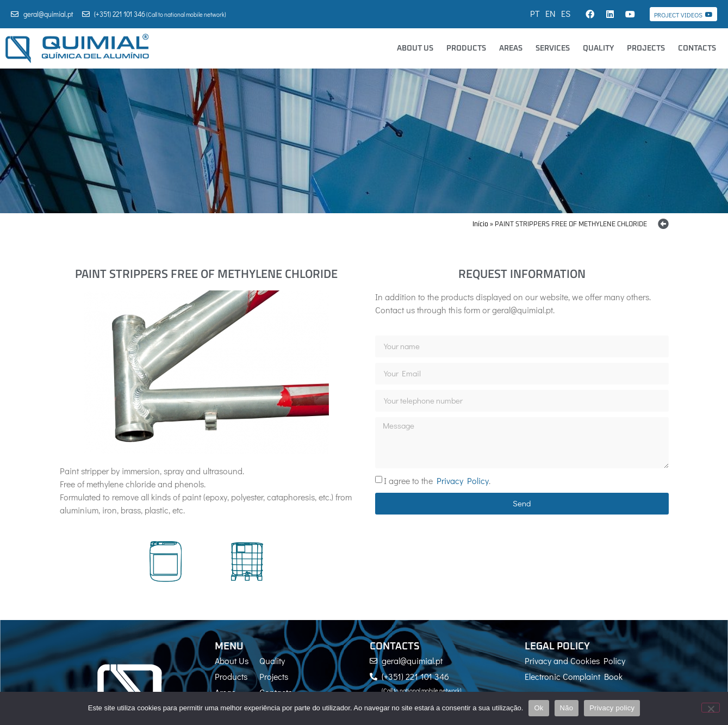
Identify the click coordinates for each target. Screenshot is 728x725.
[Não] (711, 708)
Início (480, 225)
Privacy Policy (463, 480)
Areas (511, 48)
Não (567, 708)
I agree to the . (437, 480)
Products (466, 48)
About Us (415, 48)
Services (553, 48)
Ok (539, 708)
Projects (646, 48)
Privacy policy (612, 708)
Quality (598, 48)
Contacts (697, 48)
